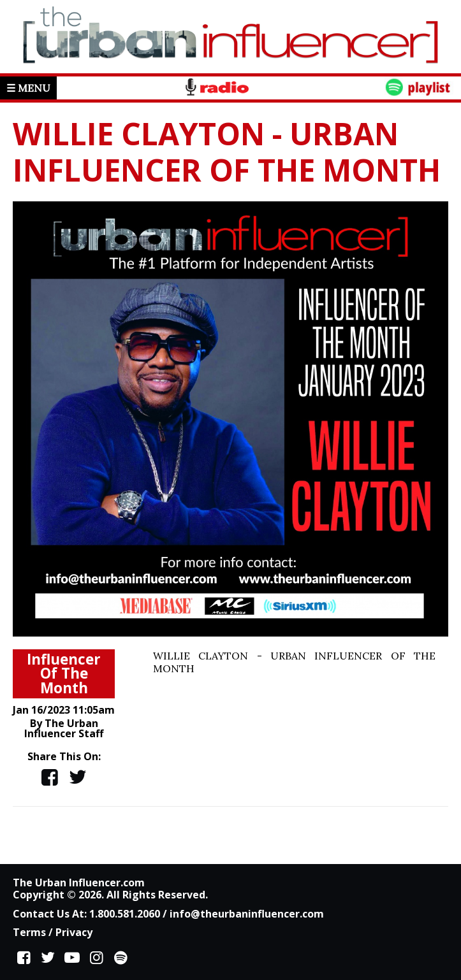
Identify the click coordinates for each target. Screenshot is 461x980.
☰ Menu (28, 88)
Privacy (74, 932)
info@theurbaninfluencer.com (247, 914)
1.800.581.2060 (125, 914)
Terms (29, 932)
